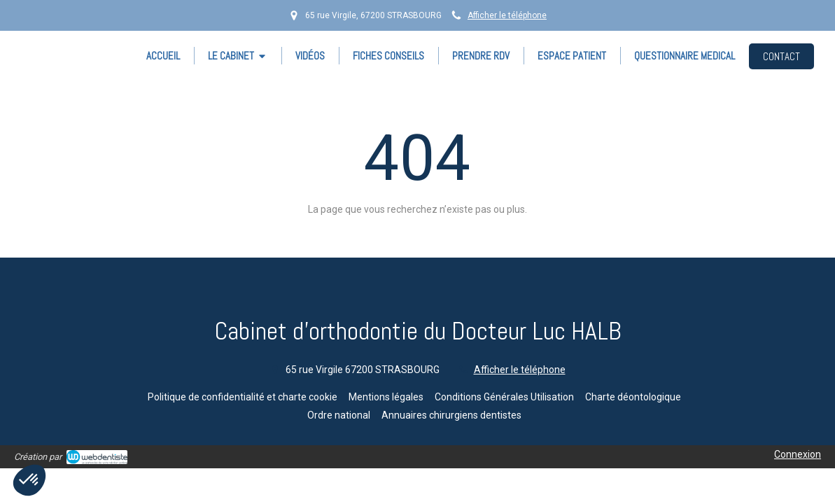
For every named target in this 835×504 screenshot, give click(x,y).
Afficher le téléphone (507, 15)
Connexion (798, 454)
